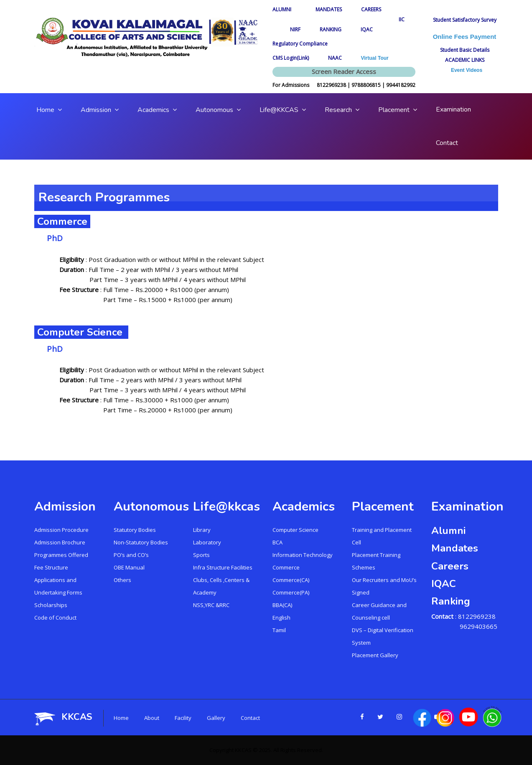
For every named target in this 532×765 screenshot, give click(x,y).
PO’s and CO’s (131, 555)
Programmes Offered (61, 555)
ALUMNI (284, 9)
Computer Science (295, 530)
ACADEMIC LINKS (465, 60)
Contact (250, 718)
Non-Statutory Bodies (141, 542)
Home (121, 718)
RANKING (331, 29)
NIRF (295, 29)
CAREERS (371, 9)
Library (202, 530)
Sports (201, 555)
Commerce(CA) (291, 580)
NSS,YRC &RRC (211, 605)
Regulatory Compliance (300, 44)
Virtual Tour (375, 58)
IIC (402, 19)
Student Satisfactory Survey (465, 20)
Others (122, 580)
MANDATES (329, 9)
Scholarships (51, 605)
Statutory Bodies (135, 530)
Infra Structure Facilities (223, 567)
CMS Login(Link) (291, 58)
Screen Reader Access (344, 71)
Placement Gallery (375, 655)
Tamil (279, 630)
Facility (183, 718)
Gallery (216, 718)
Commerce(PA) (291, 592)
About (152, 718)
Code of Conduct (55, 618)
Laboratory (207, 542)
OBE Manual (129, 567)
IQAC (367, 29)
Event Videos (465, 70)
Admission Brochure (60, 542)
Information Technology (303, 555)
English (281, 618)
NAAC (335, 58)
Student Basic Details (465, 50)
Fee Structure (51, 567)
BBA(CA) (282, 605)
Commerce (286, 567)
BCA (277, 542)
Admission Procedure (61, 530)
